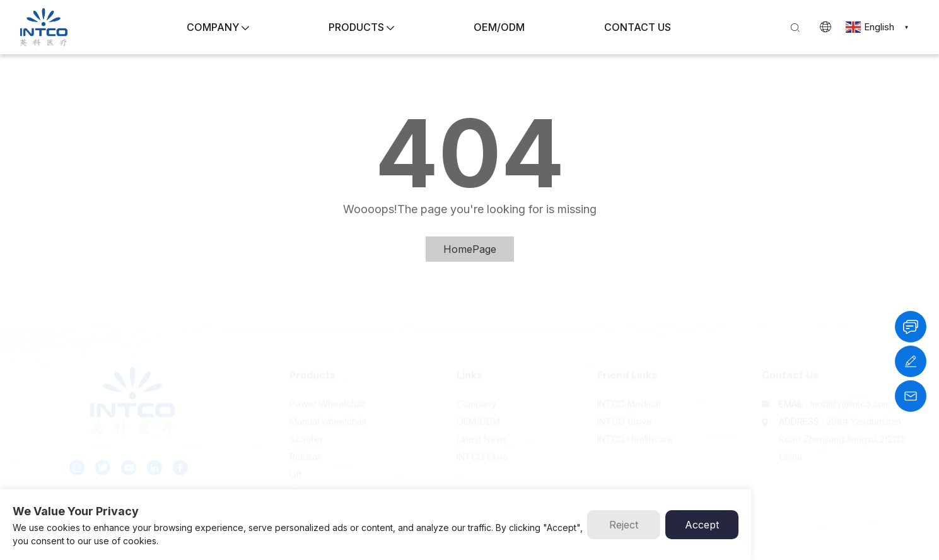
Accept (702, 525)
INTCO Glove (625, 410)
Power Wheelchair (328, 392)
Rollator (305, 445)
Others (303, 480)
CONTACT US (638, 27)
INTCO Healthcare (635, 427)
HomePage (470, 249)
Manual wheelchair (328, 410)
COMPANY (218, 27)
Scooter (306, 427)
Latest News (482, 427)
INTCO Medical (629, 392)
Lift (295, 463)
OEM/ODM (499, 27)
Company (476, 392)
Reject (624, 525)
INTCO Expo (482, 445)
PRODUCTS (361, 27)
